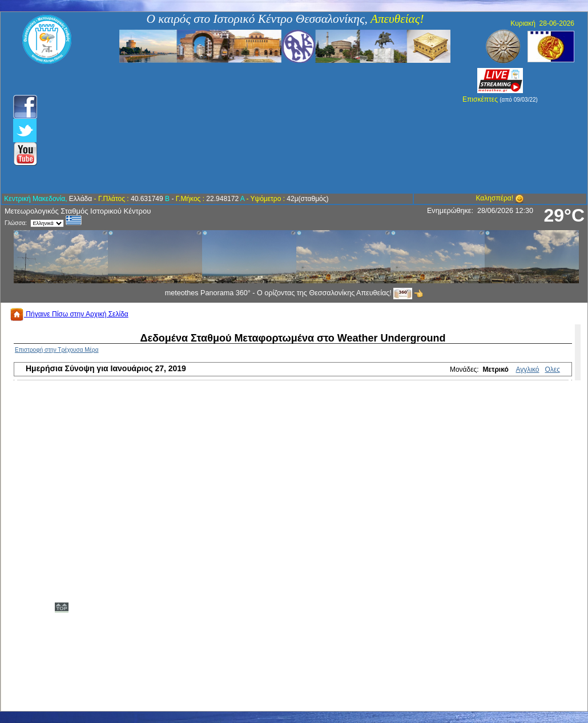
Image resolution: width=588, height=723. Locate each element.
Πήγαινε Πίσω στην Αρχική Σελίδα (69, 314)
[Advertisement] (233, 128)
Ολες (553, 369)
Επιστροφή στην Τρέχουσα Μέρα (57, 350)
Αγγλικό (528, 369)
